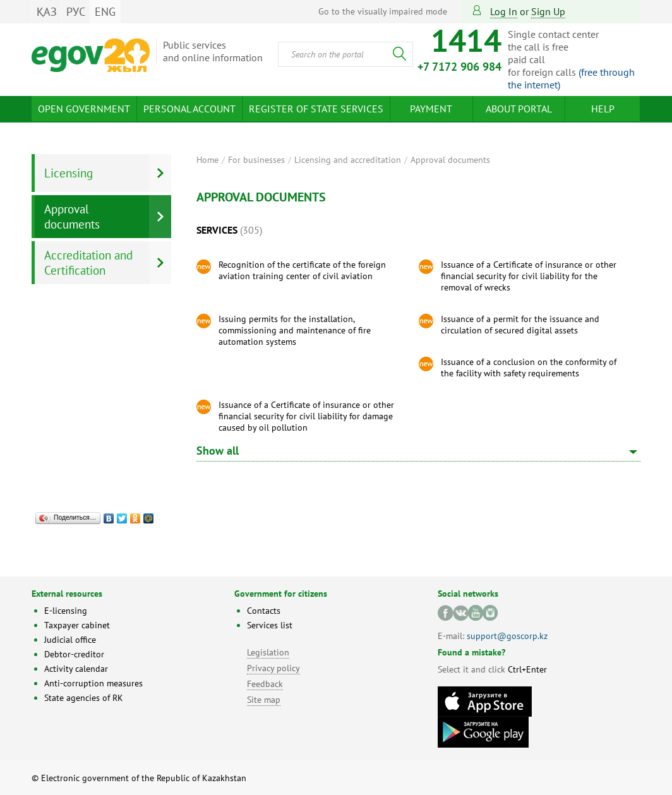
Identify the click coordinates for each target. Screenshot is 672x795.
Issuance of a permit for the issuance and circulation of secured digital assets (520, 325)
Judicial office (70, 640)
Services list (270, 625)
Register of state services (316, 109)
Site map (264, 700)
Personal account (189, 109)
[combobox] (345, 54)
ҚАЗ (47, 12)
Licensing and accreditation (348, 160)
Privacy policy (273, 668)
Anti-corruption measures (93, 683)
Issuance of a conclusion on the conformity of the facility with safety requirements (529, 368)
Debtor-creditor (74, 654)
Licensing (69, 173)
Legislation (268, 652)
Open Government (84, 109)
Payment (431, 109)
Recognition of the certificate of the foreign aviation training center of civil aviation (302, 270)
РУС (76, 12)
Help (603, 109)
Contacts (264, 611)
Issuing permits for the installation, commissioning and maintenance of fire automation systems (295, 330)
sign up (548, 11)
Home (207, 160)
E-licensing (66, 611)
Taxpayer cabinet (77, 625)
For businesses (256, 160)
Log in (504, 11)
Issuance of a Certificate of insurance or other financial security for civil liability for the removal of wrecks (529, 276)
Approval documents (450, 160)
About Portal (519, 109)
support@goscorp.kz (507, 636)
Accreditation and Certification (88, 263)
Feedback (265, 684)
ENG (105, 12)
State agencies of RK (84, 698)
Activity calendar (76, 669)
